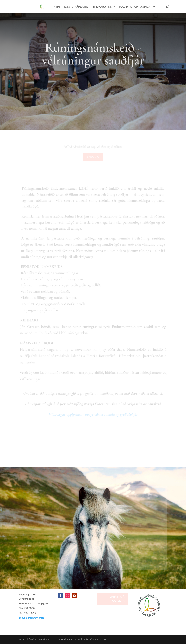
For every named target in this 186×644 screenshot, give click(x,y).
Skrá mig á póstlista (117, 599)
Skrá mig (93, 157)
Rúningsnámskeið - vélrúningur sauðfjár (93, 60)
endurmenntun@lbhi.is (31, 618)
